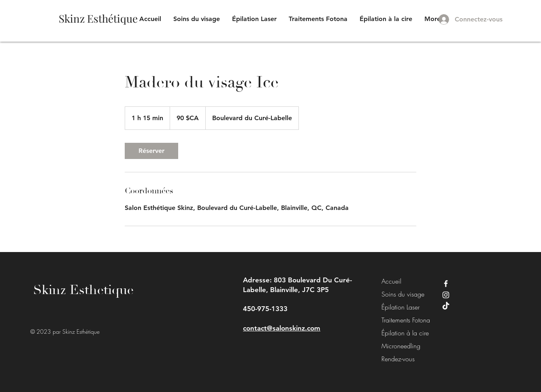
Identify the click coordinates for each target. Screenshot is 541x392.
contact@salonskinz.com (282, 328)
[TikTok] (446, 306)
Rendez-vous (398, 359)
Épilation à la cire (400, 333)
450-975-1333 (265, 309)
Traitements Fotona (400, 320)
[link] (151, 151)
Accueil (391, 281)
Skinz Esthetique (83, 290)
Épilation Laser (400, 307)
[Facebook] (446, 284)
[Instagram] (446, 295)
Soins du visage (400, 294)
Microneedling (400, 346)
